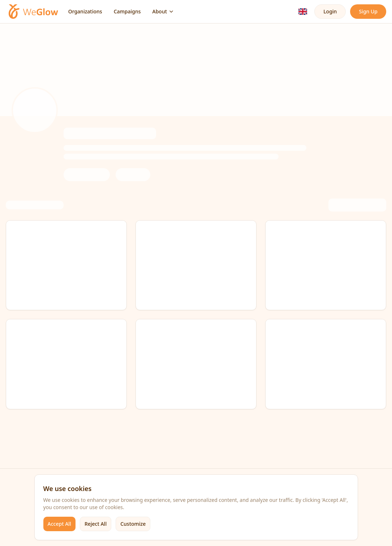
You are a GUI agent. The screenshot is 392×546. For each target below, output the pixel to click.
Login (330, 11)
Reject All (96, 524)
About (163, 11)
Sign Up (368, 11)
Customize (133, 524)
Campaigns (127, 11)
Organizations (85, 11)
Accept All (59, 524)
